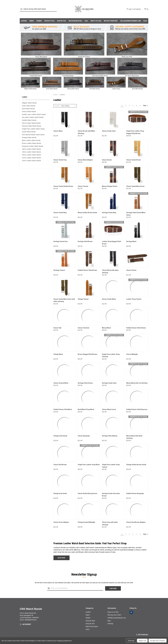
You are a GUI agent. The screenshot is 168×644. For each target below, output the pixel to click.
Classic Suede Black (109, 295)
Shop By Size (62, 17)
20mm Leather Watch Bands (31, 151)
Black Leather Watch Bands (31, 136)
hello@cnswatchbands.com (131, 17)
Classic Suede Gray (60, 156)
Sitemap (110, 619)
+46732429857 (26, 620)
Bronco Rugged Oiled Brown (87, 350)
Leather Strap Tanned (134, 295)
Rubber (39, 17)
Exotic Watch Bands (29, 101)
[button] (41, 40)
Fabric (32, 17)
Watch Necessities (75, 17)
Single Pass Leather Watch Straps (33, 125)
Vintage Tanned (83, 295)
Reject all (142, 641)
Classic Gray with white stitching (110, 519)
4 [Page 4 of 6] (133, 101)
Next (146, 101)
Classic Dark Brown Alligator (136, 518)
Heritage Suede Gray (60, 237)
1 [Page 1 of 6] (122, 101)
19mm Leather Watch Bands (31, 148)
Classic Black (58, 127)
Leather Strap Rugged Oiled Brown (111, 238)
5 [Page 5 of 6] (136, 101)
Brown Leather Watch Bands (31, 139)
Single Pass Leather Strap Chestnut (111, 351)
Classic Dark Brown (60, 460)
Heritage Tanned (59, 266)
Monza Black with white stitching (134, 433)
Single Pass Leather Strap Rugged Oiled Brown (135, 128)
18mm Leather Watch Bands (31, 145)
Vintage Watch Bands (29, 133)
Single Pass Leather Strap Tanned (111, 462)
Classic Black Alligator (85, 156)
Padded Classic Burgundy (135, 489)
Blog (145, 17)
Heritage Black (131, 237)
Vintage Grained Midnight (86, 518)
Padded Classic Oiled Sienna (136, 324)
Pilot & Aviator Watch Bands (31, 119)
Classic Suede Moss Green (135, 182)
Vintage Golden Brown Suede (136, 460)
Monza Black (106, 324)
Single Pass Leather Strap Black (89, 460)
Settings (131, 641)
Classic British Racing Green (87, 489)
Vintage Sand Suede (60, 432)
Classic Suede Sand (109, 127)
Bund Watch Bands (28, 104)
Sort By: (57, 102)
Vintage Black (58, 350)
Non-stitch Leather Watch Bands (33, 113)
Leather (24, 17)
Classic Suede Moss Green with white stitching (64, 296)
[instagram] (131, 608)
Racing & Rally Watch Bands (31, 122)
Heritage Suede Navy (109, 208)
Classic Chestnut (84, 324)
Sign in (131, 7)
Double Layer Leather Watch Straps (34, 110)
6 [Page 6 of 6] (140, 101)
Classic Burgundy (84, 432)
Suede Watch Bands (29, 127)
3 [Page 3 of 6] (129, 101)
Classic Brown (107, 156)
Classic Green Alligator (61, 518)
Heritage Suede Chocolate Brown (111, 490)
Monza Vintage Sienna (110, 182)
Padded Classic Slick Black (63, 405)
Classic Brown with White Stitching (86, 128)
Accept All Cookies (157, 641)
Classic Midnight (132, 350)
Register (138, 7)
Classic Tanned (83, 182)
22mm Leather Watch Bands (31, 156)
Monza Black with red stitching (137, 379)
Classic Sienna (131, 266)
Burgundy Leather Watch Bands (33, 142)
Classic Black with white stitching (110, 267)
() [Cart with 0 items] (146, 7)
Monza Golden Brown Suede (87, 208)
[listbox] (69, 102)
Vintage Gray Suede (60, 489)
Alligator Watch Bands (29, 99)
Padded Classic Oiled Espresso (137, 405)
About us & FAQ (96, 17)
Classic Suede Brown (134, 156)
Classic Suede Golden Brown (63, 182)
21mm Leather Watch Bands (31, 153)
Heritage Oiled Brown (85, 237)
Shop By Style (49, 17)
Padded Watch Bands (29, 116)
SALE (86, 17)
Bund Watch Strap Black (86, 405)
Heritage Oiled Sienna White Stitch (136, 210)
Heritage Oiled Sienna (85, 379)
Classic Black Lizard (109, 405)
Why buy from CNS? (111, 17)
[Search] (22, 7)
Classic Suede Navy (60, 208)
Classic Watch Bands (29, 107)
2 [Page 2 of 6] (126, 101)
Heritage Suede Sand (109, 379)
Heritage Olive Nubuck (110, 432)
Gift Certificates (142, 630)
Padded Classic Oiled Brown (87, 266)
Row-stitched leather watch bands (33, 130)
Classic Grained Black (61, 379)
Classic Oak (57, 324)
